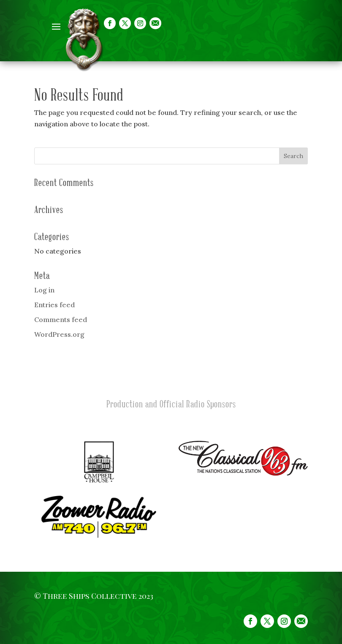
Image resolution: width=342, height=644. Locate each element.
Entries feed (54, 305)
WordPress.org (59, 334)
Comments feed (61, 319)
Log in (44, 290)
